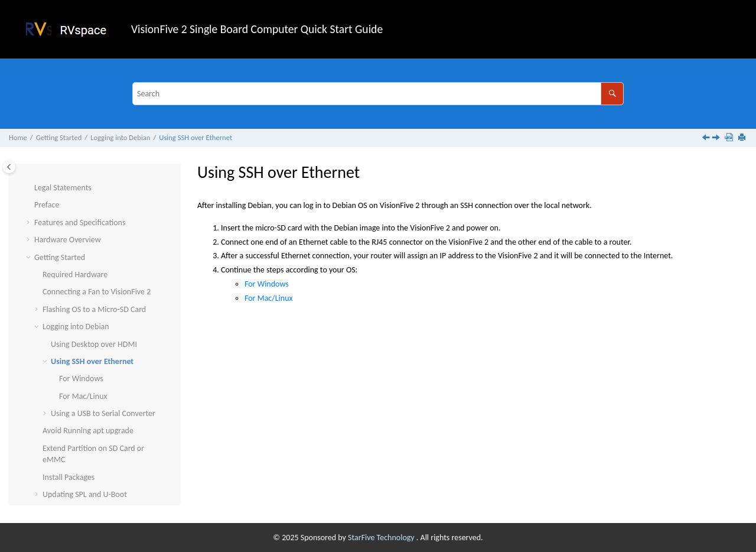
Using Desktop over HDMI (94, 315)
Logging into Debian (120, 137)
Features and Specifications (80, 194)
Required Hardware (75, 246)
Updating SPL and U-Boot (85, 465)
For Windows (81, 350)
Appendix (50, 483)
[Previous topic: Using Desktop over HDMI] (707, 139)
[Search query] (378, 94)
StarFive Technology (382, 538)
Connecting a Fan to (97, 263)
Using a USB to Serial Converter (103, 384)
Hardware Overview (68, 211)
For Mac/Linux (83, 367)
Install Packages (69, 448)
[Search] (612, 94)
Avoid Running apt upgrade (88, 402)
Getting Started (59, 137)
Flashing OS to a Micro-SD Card (94, 280)
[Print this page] (743, 138)
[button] (30, 176)
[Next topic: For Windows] (717, 139)
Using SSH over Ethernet (195, 137)
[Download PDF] (730, 138)
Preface (47, 176)
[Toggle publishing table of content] (9, 167)
